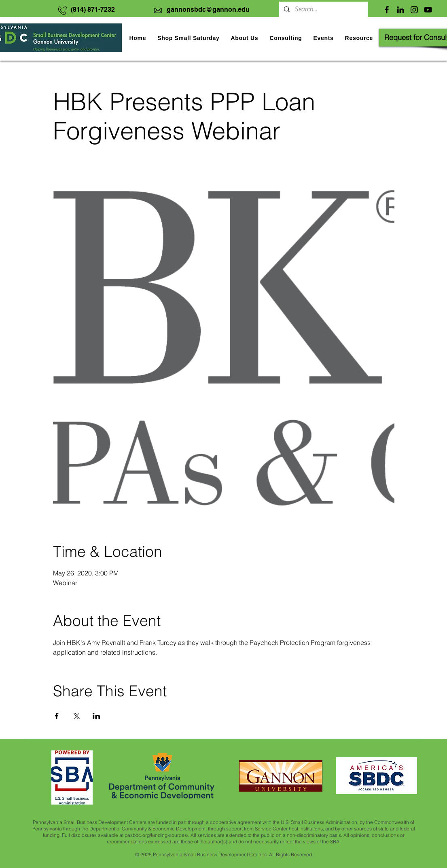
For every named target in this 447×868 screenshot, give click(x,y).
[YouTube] (428, 10)
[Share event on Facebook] (57, 716)
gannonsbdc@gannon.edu (208, 9)
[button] (323, 38)
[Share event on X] (77, 716)
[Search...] (323, 9)
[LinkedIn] (400, 10)
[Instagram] (414, 10)
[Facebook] (387, 10)
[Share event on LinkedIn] (96, 716)
